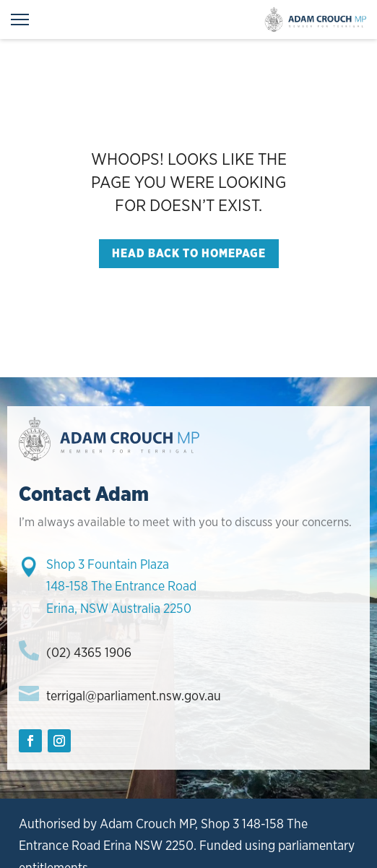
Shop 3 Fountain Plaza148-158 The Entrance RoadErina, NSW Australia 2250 (121, 586)
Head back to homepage (189, 253)
